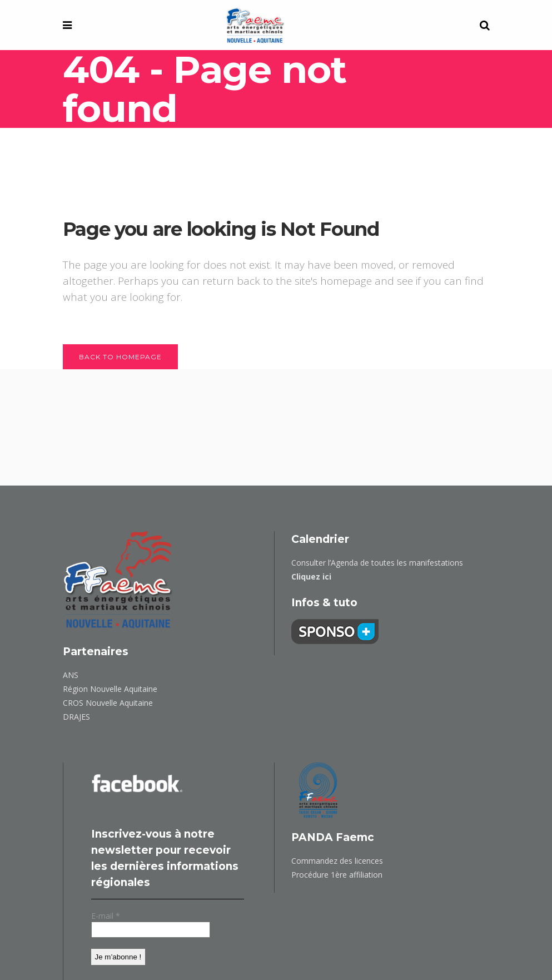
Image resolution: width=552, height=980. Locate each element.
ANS (71, 675)
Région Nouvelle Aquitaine (110, 689)
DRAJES (76, 717)
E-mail (106, 916)
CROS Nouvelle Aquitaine (108, 703)
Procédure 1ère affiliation (337, 875)
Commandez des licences (337, 861)
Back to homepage (120, 357)
